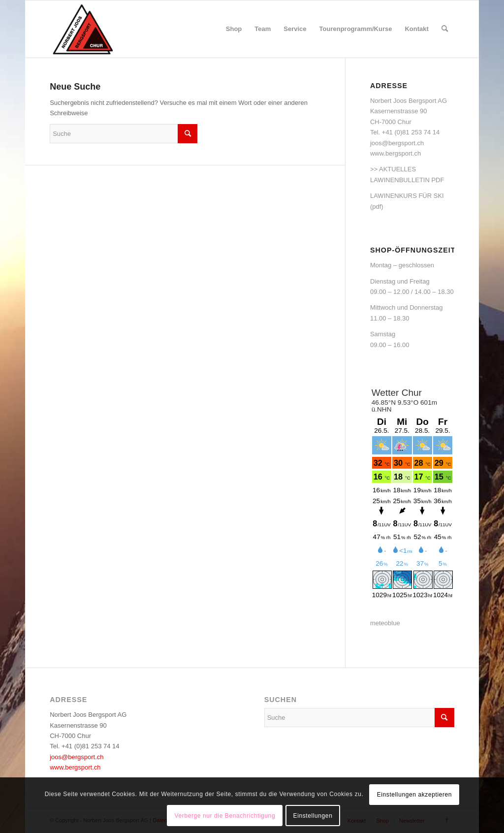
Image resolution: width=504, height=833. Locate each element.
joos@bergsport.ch (397, 143)
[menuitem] (234, 29)
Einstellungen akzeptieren (414, 795)
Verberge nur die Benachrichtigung (225, 816)
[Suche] (445, 29)
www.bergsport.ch (395, 153)
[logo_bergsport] (112, 29)
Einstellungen (313, 816)
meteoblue (385, 623)
